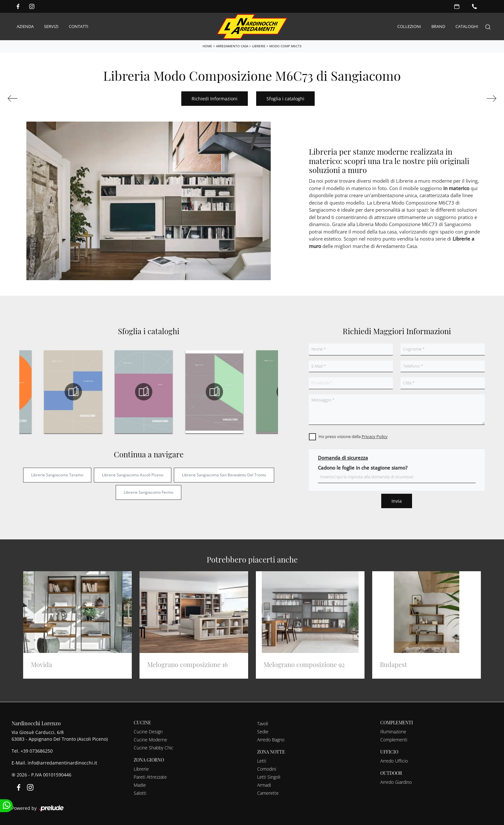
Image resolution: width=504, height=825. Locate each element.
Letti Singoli (269, 777)
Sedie (263, 732)
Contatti (79, 26)
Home (207, 46)
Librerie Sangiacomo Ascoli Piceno (133, 475)
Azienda (25, 26)
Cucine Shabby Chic (153, 748)
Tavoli (263, 724)
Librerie (259, 46)
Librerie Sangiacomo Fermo (148, 492)
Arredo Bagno (271, 740)
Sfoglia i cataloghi (285, 99)
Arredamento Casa (232, 46)
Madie (140, 785)
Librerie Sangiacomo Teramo (57, 475)
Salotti (140, 793)
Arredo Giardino (396, 782)
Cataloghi (467, 26)
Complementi (394, 740)
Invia (397, 501)
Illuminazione (393, 732)
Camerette (268, 793)
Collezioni (409, 26)
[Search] (488, 27)
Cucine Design (148, 732)
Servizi (51, 26)
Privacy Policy (375, 436)
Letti (262, 761)
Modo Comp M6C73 (285, 46)
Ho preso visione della (353, 436)
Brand (438, 26)
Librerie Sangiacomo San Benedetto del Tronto (224, 475)
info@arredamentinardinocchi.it (62, 763)
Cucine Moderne (150, 740)
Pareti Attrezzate (150, 777)
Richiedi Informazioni (215, 99)
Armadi (264, 785)
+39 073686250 (37, 751)
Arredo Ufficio (394, 761)
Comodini (267, 769)
